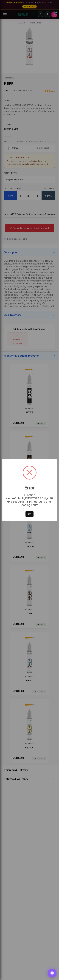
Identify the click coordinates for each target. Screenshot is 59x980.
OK (30, 514)
